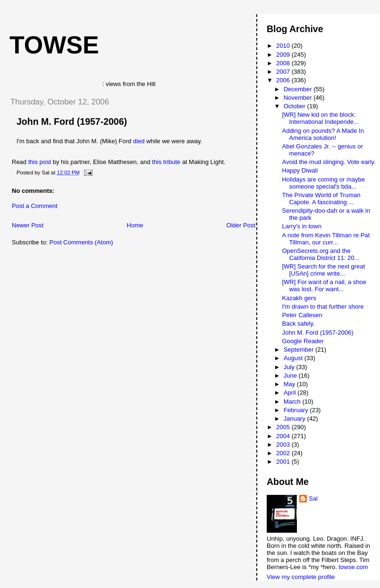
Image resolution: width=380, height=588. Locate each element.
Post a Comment (35, 206)
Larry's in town (301, 226)
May (290, 384)
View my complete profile (301, 577)
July (290, 367)
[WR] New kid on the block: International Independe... (320, 118)
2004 (284, 436)
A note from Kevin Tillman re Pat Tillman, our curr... (326, 239)
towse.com (353, 567)
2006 (284, 80)
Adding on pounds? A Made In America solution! (323, 134)
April (291, 393)
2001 (284, 462)
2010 (284, 46)
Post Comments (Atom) (81, 242)
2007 (284, 72)
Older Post (241, 225)
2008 (284, 63)
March (293, 402)
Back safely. (298, 324)
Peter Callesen (302, 315)
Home (135, 225)
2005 (284, 427)
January (296, 419)
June (291, 376)
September (300, 350)
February (297, 410)
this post (40, 162)
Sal (313, 498)
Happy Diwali (300, 170)
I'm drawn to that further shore (323, 307)
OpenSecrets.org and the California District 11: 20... (321, 254)
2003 (284, 445)
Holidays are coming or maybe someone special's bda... (323, 183)
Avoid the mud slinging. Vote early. (329, 162)
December (299, 89)
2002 (284, 453)
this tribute (166, 162)
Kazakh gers (299, 298)
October (296, 106)
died (140, 141)
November (299, 98)
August (294, 358)
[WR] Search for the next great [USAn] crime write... (323, 270)
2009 (284, 55)
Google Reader (303, 341)
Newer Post (28, 225)
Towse (54, 45)
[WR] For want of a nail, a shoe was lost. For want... (324, 285)
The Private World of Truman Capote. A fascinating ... (321, 199)
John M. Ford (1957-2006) (72, 121)
